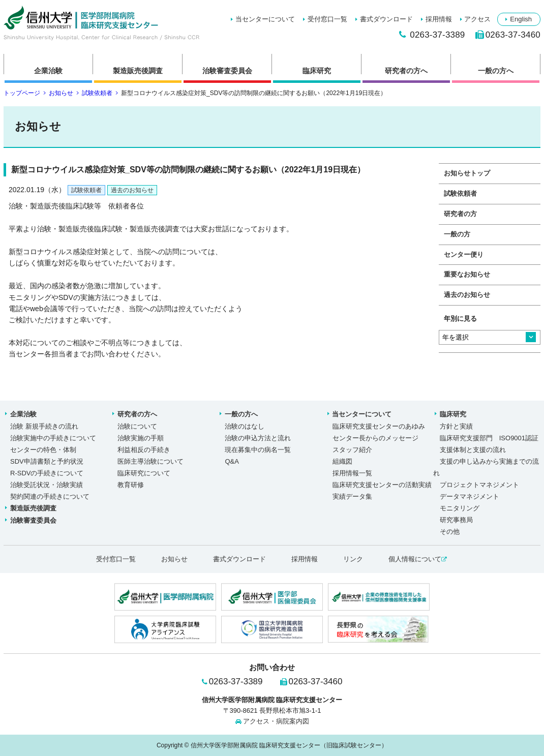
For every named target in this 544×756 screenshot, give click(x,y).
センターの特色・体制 (43, 450)
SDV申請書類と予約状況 (47, 461)
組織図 (342, 461)
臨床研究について (144, 473)
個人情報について (417, 559)
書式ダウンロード (386, 19)
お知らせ (61, 93)
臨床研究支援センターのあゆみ (379, 426)
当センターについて (265, 19)
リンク (353, 559)
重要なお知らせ (467, 275)
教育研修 (131, 485)
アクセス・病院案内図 (276, 721)
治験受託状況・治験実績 (47, 485)
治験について (137, 426)
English (521, 19)
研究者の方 (460, 214)
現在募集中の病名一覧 (258, 450)
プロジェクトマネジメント (479, 485)
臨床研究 (317, 71)
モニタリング (460, 508)
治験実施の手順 (141, 438)
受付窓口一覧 (327, 19)
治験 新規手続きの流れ (44, 426)
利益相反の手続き (144, 450)
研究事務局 (456, 520)
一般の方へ (496, 71)
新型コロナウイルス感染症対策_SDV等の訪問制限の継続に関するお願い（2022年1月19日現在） (101, 23)
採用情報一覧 (352, 473)
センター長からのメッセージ (375, 438)
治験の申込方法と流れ (258, 438)
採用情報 (439, 19)
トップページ (22, 93)
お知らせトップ (467, 173)
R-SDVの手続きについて (47, 473)
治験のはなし (245, 426)
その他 (450, 532)
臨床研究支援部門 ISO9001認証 (489, 438)
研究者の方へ (406, 71)
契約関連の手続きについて (50, 496)
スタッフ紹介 (352, 450)
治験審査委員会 (227, 71)
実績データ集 (352, 496)
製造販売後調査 (138, 71)
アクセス (477, 19)
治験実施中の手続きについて (53, 438)
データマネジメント (470, 496)
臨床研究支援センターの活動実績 (382, 485)
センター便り (464, 255)
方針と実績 (456, 426)
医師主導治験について (150, 461)
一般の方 (457, 234)
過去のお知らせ (132, 190)
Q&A (232, 461)
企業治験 (48, 71)
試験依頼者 (97, 93)
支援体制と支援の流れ (473, 450)
